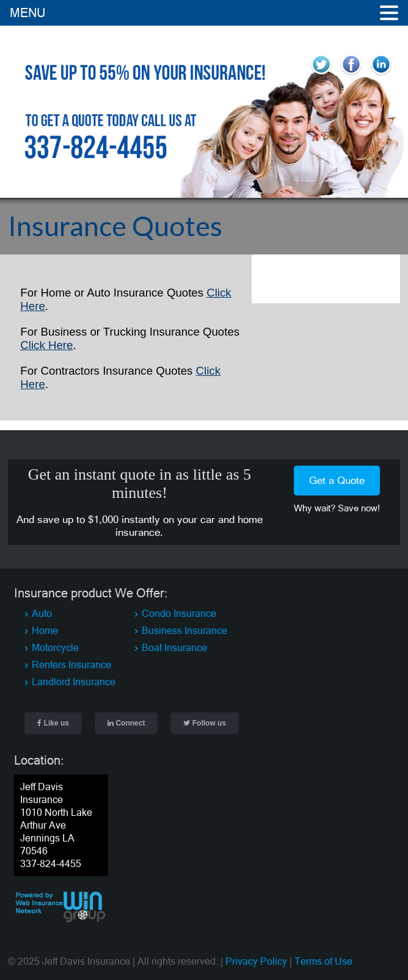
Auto (42, 613)
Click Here (46, 345)
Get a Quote (337, 480)
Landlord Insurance (74, 682)
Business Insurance (184, 630)
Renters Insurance (71, 665)
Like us (53, 723)
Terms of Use (323, 961)
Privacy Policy (256, 961)
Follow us (205, 723)
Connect (126, 723)
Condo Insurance (179, 613)
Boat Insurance (174, 647)
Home (45, 630)
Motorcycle (55, 647)
